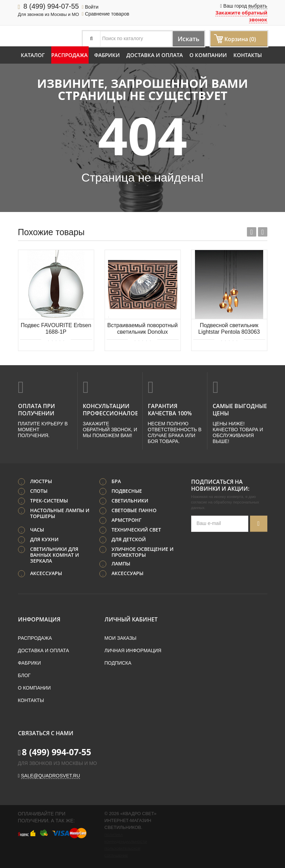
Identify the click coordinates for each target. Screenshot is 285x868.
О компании (208, 55)
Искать (185, 39)
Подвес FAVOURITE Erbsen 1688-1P (56, 329)
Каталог (33, 55)
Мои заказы (121, 637)
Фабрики (107, 55)
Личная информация (133, 649)
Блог (24, 674)
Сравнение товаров (105, 14)
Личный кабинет (131, 618)
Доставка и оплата (155, 55)
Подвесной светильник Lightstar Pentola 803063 (229, 329)
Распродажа (69, 55)
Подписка (118, 662)
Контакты (248, 55)
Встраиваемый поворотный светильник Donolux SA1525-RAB (143, 329)
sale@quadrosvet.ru (51, 775)
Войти (90, 7)
